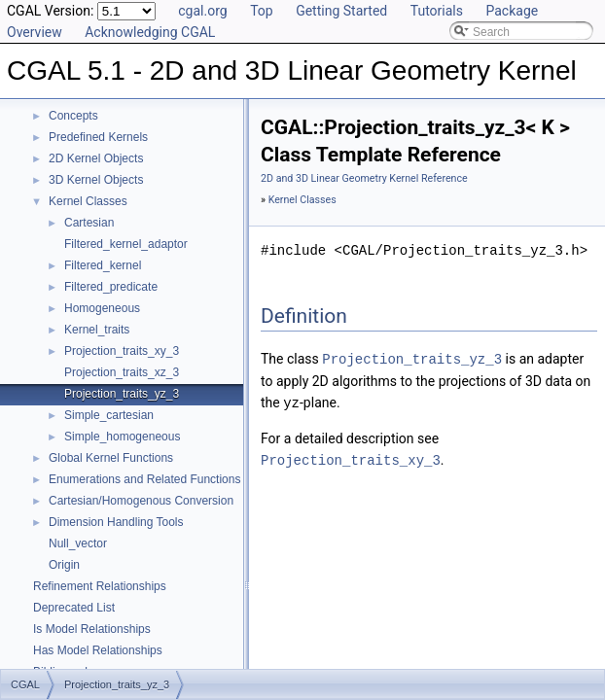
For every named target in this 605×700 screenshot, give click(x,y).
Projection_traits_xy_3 (122, 351)
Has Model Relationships (98, 650)
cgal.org (202, 11)
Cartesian (89, 223)
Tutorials (437, 11)
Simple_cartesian (109, 415)
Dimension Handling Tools (116, 522)
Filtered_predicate (111, 287)
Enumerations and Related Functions (144, 479)
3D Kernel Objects (96, 180)
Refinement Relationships (100, 586)
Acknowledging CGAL (150, 32)
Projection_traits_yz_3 (122, 394)
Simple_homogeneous (122, 437)
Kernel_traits (97, 330)
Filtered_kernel (103, 265)
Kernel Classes (88, 201)
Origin (64, 565)
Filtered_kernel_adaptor (126, 244)
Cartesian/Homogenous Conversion (141, 501)
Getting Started (341, 11)
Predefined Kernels (98, 137)
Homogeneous (102, 308)
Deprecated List (74, 608)
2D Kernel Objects (96, 158)
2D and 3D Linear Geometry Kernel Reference (364, 178)
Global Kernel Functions (111, 458)
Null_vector (78, 543)
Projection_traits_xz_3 (122, 372)
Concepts (73, 116)
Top (262, 11)
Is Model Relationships (92, 629)
